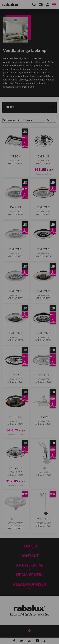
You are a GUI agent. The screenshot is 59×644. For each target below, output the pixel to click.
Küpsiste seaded (30, 346)
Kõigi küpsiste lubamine (29, 362)
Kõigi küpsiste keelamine (29, 354)
